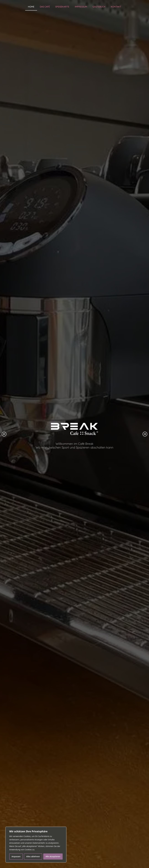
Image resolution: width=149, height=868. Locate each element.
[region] (36, 845)
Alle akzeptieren (53, 856)
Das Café (45, 7)
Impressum (81, 7)
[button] (4, 434)
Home (31, 7)
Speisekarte (62, 7)
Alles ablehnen (33, 856)
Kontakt (116, 7)
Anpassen (16, 856)
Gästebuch (99, 7)
